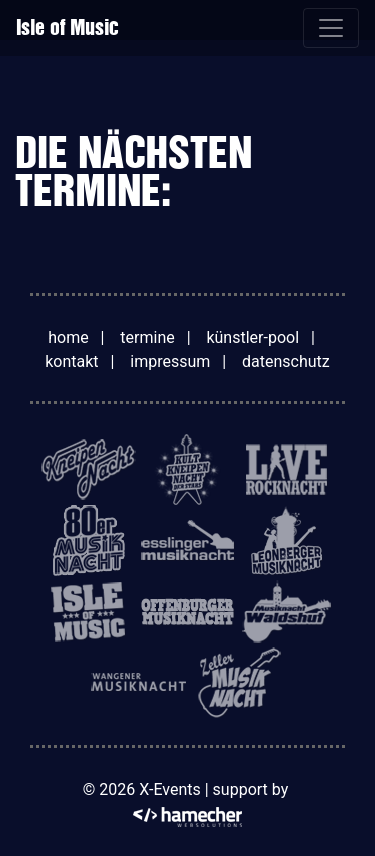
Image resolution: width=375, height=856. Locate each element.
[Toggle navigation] (331, 28)
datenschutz (286, 361)
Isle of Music (67, 27)
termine (147, 337)
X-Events (169, 789)
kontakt (71, 361)
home (68, 337)
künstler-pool (252, 337)
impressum (170, 361)
